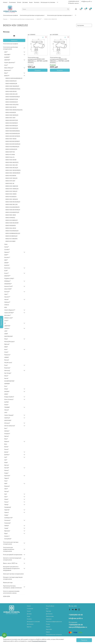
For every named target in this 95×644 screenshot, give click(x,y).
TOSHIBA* (7, 407)
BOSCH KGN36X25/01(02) (13, 89)
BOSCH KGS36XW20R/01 (13, 97)
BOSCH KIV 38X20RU (12, 239)
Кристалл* (7, 476)
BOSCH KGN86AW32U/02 (13, 233)
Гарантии (29, 627)
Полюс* (6, 502)
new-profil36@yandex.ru (78, 627)
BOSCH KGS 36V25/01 (12, 168)
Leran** (6, 320)
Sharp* (6, 389)
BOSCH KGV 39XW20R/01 (13, 173)
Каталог (5, 2)
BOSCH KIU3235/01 (11, 197)
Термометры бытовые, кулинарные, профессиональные (12, 587)
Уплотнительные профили (11, 15)
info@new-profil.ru (87, 1)
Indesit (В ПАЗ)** (9, 313)
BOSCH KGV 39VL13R (12, 165)
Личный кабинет (50, 606)
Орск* (6, 497)
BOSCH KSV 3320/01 (11, 191)
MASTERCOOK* (9, 336)
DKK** (6, 260)
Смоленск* (7, 520)
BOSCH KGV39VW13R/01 (13, 141)
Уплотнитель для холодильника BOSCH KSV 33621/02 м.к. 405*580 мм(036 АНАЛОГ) (38, 60)
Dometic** (7, 257)
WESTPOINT (8, 420)
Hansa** (6, 299)
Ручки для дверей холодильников (13, 555)
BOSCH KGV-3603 (11, 215)
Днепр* (6, 452)
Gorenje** (7, 292)
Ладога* (7, 478)
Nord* (6, 349)
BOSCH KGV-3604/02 (12, 199)
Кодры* (6, 473)
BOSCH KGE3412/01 (11, 81)
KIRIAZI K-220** (9, 318)
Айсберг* (7, 431)
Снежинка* (7, 523)
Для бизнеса (30, 624)
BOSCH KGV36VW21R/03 (13, 136)
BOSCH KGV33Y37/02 (12, 120)
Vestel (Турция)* (9, 415)
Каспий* (7, 468)
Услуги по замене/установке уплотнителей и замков (11, 592)
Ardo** (6, 65)
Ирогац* (7, 465)
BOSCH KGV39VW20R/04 (13, 144)
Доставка (25, 2)
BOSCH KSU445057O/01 (12, 212)
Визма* (6, 447)
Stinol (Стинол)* (9, 399)
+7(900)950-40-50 (74, 1)
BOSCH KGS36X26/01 (12, 102)
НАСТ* (6, 489)
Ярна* (6, 533)
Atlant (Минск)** (9, 68)
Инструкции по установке (48, 2)
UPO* (6, 413)
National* (7, 344)
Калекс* (7, 470)
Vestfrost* (7, 418)
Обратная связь (50, 616)
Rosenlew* (7, 368)
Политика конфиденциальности (54, 622)
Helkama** (7, 302)
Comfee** (7, 250)
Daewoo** (7, 252)
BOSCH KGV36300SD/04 (13, 133)
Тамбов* (7, 526)
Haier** (6, 294)
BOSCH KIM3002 (10, 218)
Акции (31, 2)
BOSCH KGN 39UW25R (12, 223)
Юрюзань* (7, 531)
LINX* (6, 331)
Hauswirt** (7, 297)
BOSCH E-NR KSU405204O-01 (14, 78)
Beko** (6, 73)
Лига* (6, 481)
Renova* (7, 360)
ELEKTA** (7, 265)
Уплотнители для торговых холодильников (60, 15)
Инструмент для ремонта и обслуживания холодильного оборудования (11, 568)
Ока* (6, 494)
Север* (6, 515)
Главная (5, 19)
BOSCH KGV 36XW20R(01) (13, 170)
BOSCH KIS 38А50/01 (12, 220)
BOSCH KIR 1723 (10, 152)
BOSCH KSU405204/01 (12, 231)
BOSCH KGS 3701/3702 (12, 105)
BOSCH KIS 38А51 (11, 241)
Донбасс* (7, 455)
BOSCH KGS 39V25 (11, 107)
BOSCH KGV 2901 (10, 118)
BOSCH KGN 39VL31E (12, 94)
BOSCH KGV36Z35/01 (12, 123)
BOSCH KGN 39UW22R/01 (13, 202)
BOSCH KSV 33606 (11, 194)
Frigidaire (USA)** (9, 278)
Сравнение (49, 619)
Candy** (7, 247)
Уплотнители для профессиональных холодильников (9, 549)
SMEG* (6, 394)
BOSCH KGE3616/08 (11, 84)
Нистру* (7, 491)
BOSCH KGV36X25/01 (12, 126)
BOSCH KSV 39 (10, 183)
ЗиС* (6, 460)
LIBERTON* (7, 326)
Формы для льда (8, 582)
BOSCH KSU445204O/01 (12, 147)
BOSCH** (39, 19)
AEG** (6, 52)
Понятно (84, 640)
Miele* (6, 339)
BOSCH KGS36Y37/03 (12, 99)
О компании (12, 2)
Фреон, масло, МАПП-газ (10, 563)
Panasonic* (7, 355)
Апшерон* (7, 434)
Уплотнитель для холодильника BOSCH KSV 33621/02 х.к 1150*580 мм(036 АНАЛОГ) (60, 60)
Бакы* (6, 439)
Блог (47, 609)
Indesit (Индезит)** (10, 310)
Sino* (6, 386)
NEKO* (6, 347)
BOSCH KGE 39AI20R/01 (12, 86)
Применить (14, 40)
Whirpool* (7, 423)
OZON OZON (6, 596)
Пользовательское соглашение (54, 635)
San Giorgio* (8, 373)
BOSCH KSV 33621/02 (12, 186)
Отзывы (48, 624)
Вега (6, 444)
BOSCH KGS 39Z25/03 (12, 115)
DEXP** (6, 255)
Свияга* (7, 512)
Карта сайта (49, 629)
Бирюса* (7, 441)
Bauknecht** (8, 70)
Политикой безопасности (39, 641)
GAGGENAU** (8, 284)
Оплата (19, 2)
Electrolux (7, 268)
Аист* (6, 428)
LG (5, 323)
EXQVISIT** (7, 276)
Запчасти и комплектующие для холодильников (12, 559)
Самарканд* (8, 507)
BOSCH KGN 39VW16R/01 (13, 210)
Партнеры (49, 611)
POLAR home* (8, 363)
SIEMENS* (7, 384)
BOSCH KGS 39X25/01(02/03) (14, 110)
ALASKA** (7, 57)
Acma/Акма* (8, 539)
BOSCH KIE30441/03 (11, 149)
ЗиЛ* (6, 457)
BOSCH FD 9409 (10, 154)
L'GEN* (6, 334)
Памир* (6, 505)
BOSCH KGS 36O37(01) (12, 162)
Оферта (48, 632)
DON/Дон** (7, 281)
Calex (6, 244)
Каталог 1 (7, 536)
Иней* (6, 462)
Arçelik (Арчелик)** (10, 62)
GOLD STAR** (8, 289)
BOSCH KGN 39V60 (11, 91)
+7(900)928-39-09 (76, 625)
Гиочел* (6, 449)
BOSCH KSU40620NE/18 (12, 207)
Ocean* (6, 352)
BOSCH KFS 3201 (10, 181)
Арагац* (7, 436)
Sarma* (6, 378)
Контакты (37, 2)
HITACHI (7, 305)
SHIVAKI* (7, 391)
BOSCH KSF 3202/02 (11, 178)
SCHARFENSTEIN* (9, 381)
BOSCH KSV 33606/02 (12, 189)
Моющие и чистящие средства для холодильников (13, 578)
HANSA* (7, 357)
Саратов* (7, 510)
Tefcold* (7, 410)
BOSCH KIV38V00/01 (12, 236)
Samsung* (7, 370)
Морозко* (7, 486)
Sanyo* (6, 376)
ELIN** (6, 271)
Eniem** (7, 273)
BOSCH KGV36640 (11, 176)
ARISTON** (7, 60)
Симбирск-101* (8, 518)
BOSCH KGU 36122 (11, 228)
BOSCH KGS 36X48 (11, 160)
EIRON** (7, 263)
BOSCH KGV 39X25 (11, 139)
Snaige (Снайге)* (9, 397)
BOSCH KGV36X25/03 (12, 128)
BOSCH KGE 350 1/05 (12, 204)
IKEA (6, 307)
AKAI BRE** (7, 55)
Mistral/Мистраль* (10, 342)
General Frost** (9, 286)
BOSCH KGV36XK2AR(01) (13, 131)
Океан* (6, 499)
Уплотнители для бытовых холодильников (32, 15)
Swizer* (6, 405)
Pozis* (6, 365)
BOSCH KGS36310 (11, 225)
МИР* (6, 483)
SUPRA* (7, 402)
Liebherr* (7, 328)
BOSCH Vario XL (10, 157)
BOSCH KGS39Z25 (11, 112)
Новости (48, 627)
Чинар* (6, 528)
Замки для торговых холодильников (13, 574)
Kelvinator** (8, 315)
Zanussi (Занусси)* (10, 426)
